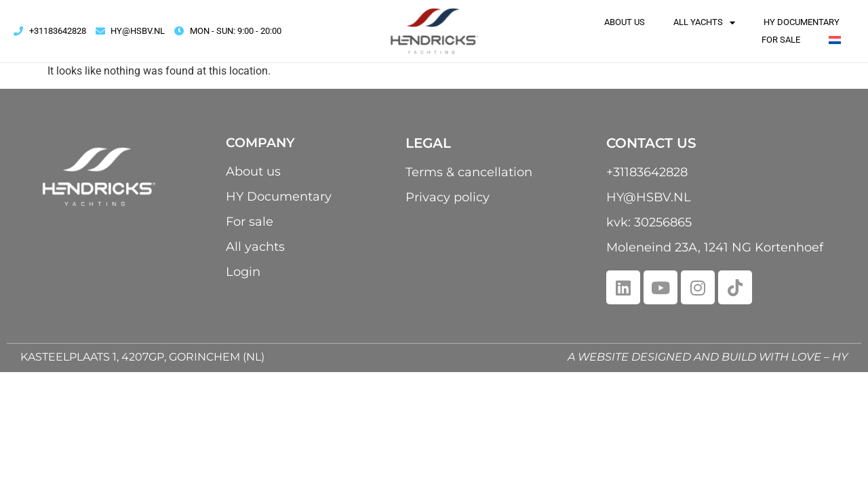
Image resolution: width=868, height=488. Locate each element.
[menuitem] (835, 40)
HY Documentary (802, 22)
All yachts (704, 22)
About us (625, 22)
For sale (781, 40)
